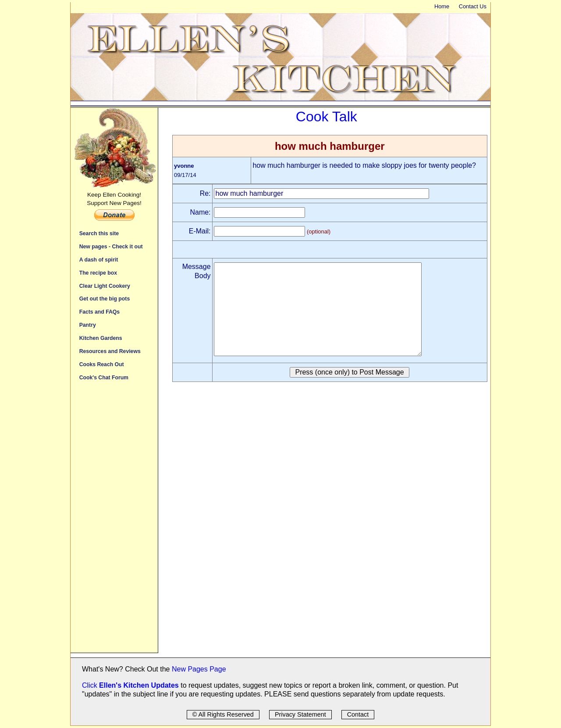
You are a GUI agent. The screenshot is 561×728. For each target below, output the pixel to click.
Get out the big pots (105, 299)
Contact (358, 714)
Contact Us (473, 6)
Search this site (99, 233)
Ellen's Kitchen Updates (139, 685)
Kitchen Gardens (101, 338)
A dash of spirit (99, 260)
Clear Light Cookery (105, 286)
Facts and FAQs (99, 312)
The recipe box (98, 273)
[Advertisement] (114, 521)
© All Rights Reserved (223, 714)
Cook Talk (327, 117)
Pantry (88, 325)
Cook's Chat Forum (104, 377)
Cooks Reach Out (102, 364)
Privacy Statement (300, 714)
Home (442, 6)
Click (91, 685)
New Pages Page (199, 669)
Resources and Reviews (110, 351)
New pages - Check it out (111, 246)
